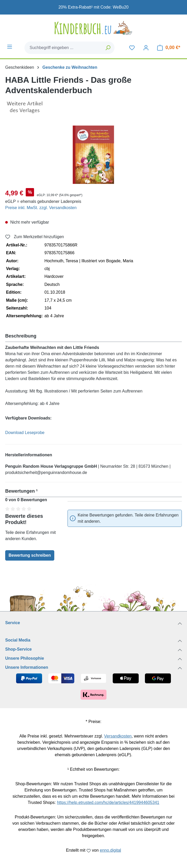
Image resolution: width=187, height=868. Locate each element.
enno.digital (110, 850)
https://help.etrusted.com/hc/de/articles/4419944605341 (108, 802)
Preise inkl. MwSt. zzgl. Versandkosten (41, 208)
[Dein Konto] (146, 48)
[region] (94, 155)
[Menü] (10, 47)
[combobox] (63, 48)
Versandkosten (118, 736)
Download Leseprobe (25, 433)
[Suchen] (108, 48)
